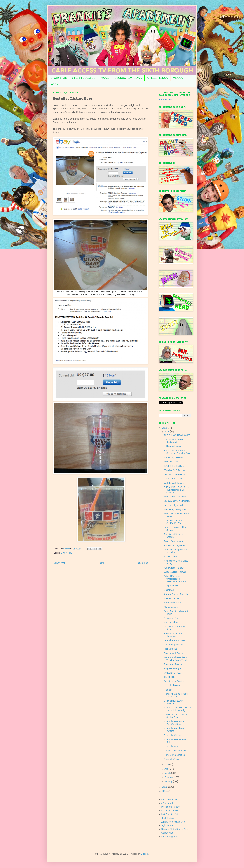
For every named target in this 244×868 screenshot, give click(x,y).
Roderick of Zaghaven (175, 545)
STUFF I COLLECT (84, 78)
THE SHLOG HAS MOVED (177, 435)
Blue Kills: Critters (173, 735)
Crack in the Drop (172, 685)
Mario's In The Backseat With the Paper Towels (176, 659)
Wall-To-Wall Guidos (174, 483)
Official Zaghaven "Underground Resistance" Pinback (175, 579)
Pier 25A (168, 690)
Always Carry (170, 557)
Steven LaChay (171, 759)
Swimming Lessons (173, 457)
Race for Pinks (171, 622)
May (167, 764)
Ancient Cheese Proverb (176, 594)
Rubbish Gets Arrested (175, 751)
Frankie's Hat (170, 649)
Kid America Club (170, 799)
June (167, 431)
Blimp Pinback (171, 586)
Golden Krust (168, 833)
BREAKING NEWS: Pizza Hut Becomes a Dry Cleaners (176, 490)
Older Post (143, 563)
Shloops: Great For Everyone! (173, 635)
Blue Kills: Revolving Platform (174, 730)
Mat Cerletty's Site (170, 814)
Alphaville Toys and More (173, 822)
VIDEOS (178, 78)
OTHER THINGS (157, 78)
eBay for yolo (168, 803)
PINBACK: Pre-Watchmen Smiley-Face (177, 716)
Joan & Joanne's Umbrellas (177, 501)
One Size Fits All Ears (175, 640)
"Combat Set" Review (174, 470)
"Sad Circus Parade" (174, 568)
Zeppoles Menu (172, 462)
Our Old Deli (170, 677)
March (168, 773)
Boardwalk (169, 590)
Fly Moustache (171, 607)
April (167, 769)
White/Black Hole (172, 446)
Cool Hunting (168, 818)
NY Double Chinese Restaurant (174, 441)
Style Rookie (168, 825)
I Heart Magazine (170, 837)
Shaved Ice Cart (172, 598)
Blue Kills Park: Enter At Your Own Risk (176, 723)
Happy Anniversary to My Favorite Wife (176, 695)
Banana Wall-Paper (173, 653)
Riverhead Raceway (174, 664)
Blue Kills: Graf (171, 746)
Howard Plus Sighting (174, 755)
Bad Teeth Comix (170, 811)
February (169, 777)
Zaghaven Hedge (172, 668)
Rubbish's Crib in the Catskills (174, 536)
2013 (165, 428)
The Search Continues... (176, 497)
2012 (165, 787)
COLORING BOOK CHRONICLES (173, 522)
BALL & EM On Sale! (174, 466)
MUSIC (105, 78)
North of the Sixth (172, 603)
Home (101, 563)
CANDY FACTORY (173, 479)
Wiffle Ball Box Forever (175, 572)
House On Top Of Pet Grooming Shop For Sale (177, 452)
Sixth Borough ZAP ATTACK (173, 702)
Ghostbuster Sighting (174, 681)
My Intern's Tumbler (171, 807)
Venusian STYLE (172, 673)
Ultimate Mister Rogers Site (175, 829)
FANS (54, 84)
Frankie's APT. (165, 99)
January (169, 781)
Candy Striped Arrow (174, 645)
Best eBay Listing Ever (175, 509)
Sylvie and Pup (171, 618)
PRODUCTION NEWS (128, 78)
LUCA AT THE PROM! (175, 474)
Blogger (145, 854)
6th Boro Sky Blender (174, 505)
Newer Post (59, 563)
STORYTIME (59, 78)
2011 (165, 791)
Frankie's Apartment (174, 541)
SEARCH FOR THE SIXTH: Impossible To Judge (177, 709)
